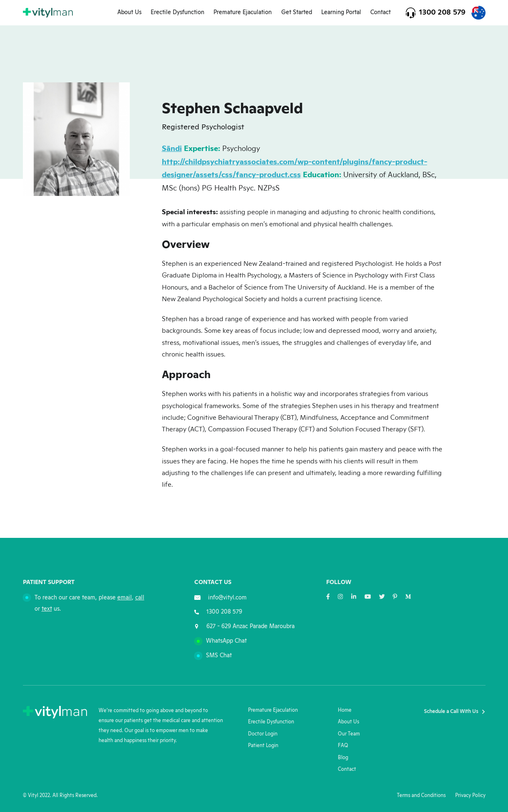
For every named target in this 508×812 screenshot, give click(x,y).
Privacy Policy (470, 796)
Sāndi (172, 149)
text (47, 609)
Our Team (349, 734)
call (140, 598)
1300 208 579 (442, 12)
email (125, 598)
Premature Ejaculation (243, 12)
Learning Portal (341, 12)
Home (345, 710)
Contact (380, 12)
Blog (343, 758)
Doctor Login (263, 734)
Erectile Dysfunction (177, 12)
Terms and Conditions (421, 796)
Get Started (297, 12)
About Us (129, 12)
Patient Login (263, 746)
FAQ (343, 746)
